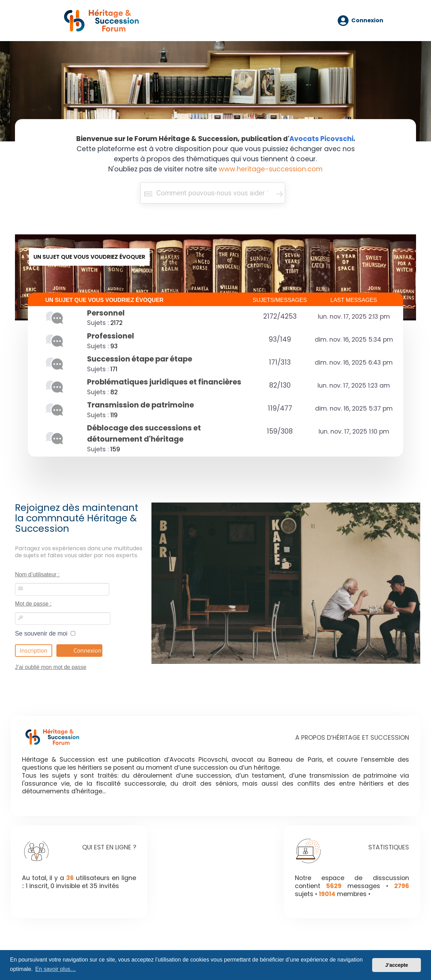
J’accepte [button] (397, 965)
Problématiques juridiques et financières (164, 382)
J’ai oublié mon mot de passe (51, 667)
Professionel (111, 336)
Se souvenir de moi (45, 633)
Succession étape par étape (140, 359)
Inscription (34, 651)
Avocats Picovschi (321, 139)
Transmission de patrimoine (140, 405)
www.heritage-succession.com (271, 169)
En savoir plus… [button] (56, 969)
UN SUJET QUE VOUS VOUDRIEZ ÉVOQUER (104, 300)
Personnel (106, 313)
